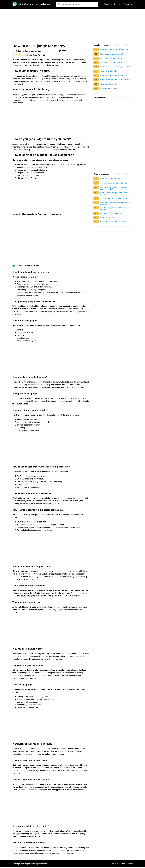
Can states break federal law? (111, 213)
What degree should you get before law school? (115, 194)
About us (114, 864)
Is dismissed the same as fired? (112, 58)
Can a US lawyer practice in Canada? (114, 183)
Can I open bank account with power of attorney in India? (114, 188)
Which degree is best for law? (111, 63)
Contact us (128, 4)
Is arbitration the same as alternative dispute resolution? (116, 203)
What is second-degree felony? (112, 54)
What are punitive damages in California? (115, 80)
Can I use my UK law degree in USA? (114, 198)
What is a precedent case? (110, 179)
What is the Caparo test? (109, 84)
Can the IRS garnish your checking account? (113, 209)
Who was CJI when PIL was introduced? (115, 50)
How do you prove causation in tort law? (115, 75)
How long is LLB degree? (109, 88)
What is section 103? (108, 218)
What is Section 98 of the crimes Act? (114, 222)
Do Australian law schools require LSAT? (115, 67)
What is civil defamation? (109, 71)
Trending (107, 4)
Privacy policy (127, 864)
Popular (117, 4)
